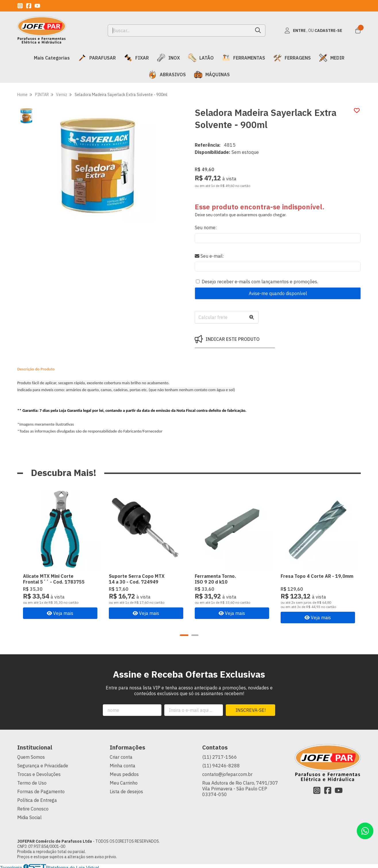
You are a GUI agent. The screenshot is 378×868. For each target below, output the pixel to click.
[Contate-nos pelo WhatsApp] (365, 831)
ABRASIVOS (167, 74)
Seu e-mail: (209, 256)
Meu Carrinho (124, 782)
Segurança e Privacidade (43, 765)
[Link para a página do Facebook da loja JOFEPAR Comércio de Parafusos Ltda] (29, 6)
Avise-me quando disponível (278, 293)
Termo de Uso (32, 782)
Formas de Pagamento (41, 791)
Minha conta (123, 765)
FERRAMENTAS (243, 58)
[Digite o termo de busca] (179, 30)
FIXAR (136, 58)
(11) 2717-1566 (220, 756)
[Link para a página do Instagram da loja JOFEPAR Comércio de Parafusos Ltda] (20, 6)
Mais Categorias (52, 58)
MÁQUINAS (212, 74)
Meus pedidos (124, 773)
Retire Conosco (33, 808)
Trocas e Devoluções (39, 773)
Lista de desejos (126, 791)
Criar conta (121, 756)
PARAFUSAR (97, 58)
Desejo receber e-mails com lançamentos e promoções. (260, 282)
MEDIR (332, 58)
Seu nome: (206, 227)
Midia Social (29, 817)
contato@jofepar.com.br (227, 773)
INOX (168, 58)
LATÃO (201, 58)
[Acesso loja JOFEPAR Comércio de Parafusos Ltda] (313, 30)
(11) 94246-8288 (221, 765)
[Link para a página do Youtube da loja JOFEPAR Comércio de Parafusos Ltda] (37, 6)
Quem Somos (31, 756)
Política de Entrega (37, 799)
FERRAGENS (292, 58)
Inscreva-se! (251, 709)
